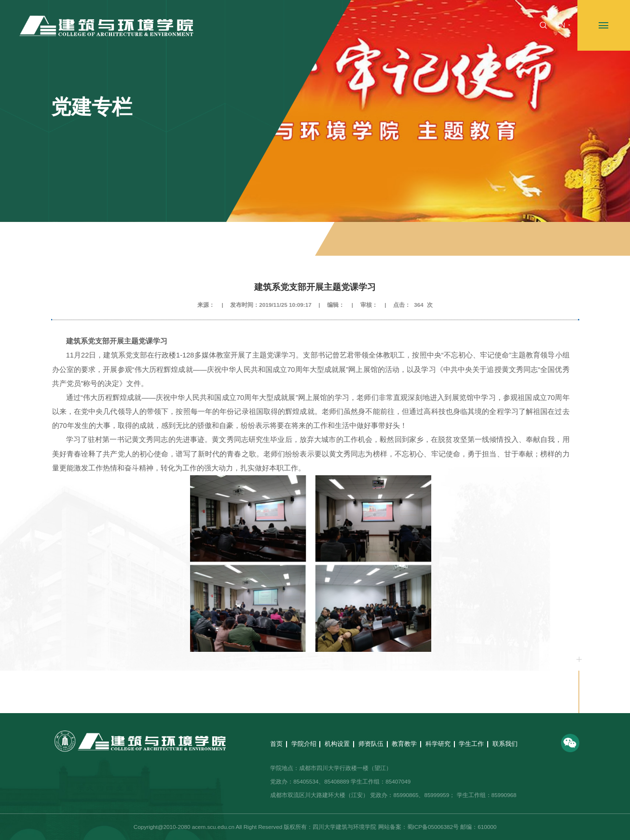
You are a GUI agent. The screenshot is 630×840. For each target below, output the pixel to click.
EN (560, 25)
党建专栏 (486, 239)
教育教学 (404, 744)
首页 (428, 239)
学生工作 (471, 744)
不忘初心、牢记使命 (533, 239)
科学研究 (438, 744)
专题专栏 (454, 239)
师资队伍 (371, 744)
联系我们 (505, 744)
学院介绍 (304, 744)
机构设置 (337, 744)
